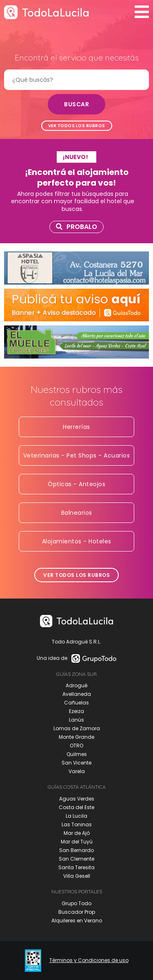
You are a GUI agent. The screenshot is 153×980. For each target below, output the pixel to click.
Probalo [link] (76, 227)
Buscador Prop (77, 912)
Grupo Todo (76, 903)
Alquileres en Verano (77, 921)
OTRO (76, 746)
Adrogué (76, 685)
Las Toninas (77, 824)
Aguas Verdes (77, 799)
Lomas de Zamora (77, 728)
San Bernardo (76, 850)
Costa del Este (76, 807)
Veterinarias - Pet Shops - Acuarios (77, 455)
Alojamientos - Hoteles (77, 541)
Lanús (76, 720)
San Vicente (76, 763)
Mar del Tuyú (77, 842)
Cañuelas (76, 703)
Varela (77, 771)
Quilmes (77, 754)
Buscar (76, 104)
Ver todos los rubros (77, 126)
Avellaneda (77, 694)
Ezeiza (76, 711)
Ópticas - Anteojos (76, 484)
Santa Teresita (76, 867)
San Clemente (76, 859)
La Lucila (76, 816)
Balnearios (77, 513)
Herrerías (76, 427)
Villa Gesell (77, 876)
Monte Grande (76, 737)
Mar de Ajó (77, 833)
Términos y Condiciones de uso (89, 960)
